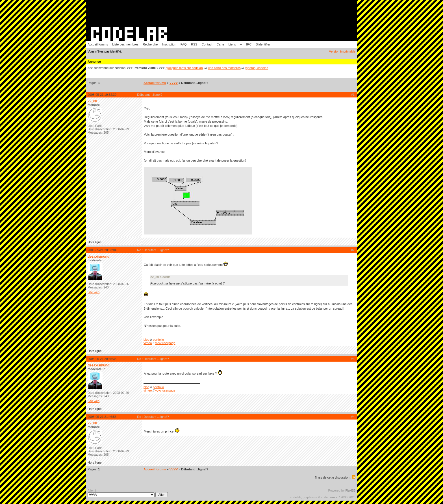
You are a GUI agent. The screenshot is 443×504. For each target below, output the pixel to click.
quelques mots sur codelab (184, 68)
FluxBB (350, 490)
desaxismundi (99, 257)
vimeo (148, 343)
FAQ (184, 44)
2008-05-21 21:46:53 (102, 417)
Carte (220, 44)
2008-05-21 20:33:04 (102, 250)
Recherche (150, 44)
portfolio (158, 340)
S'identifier (263, 44)
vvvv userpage (165, 343)
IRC (249, 44)
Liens (232, 44)
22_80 (92, 101)
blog (146, 340)
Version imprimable (342, 51)
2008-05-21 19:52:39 (102, 95)
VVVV (174, 83)
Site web (94, 292)
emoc (334, 497)
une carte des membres (224, 68)
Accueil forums (98, 44)
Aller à (128, 493)
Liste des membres (125, 44)
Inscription (169, 44)
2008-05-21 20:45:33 (102, 359)
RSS (194, 44)
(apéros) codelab (257, 68)
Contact (207, 44)
